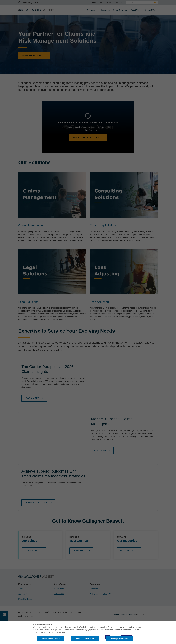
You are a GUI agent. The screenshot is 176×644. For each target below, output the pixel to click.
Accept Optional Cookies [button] (50, 639)
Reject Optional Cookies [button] (85, 638)
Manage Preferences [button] (120, 639)
